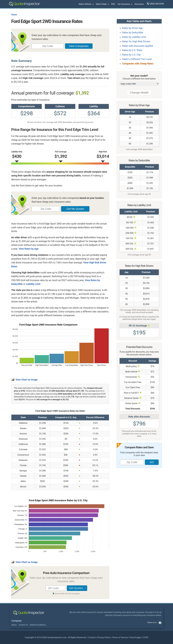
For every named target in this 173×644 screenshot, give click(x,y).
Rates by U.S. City (131, 55)
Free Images (135, 637)
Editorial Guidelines (38, 625)
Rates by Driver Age (132, 28)
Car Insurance (125, 4)
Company (17, 621)
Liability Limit (33, 284)
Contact (92, 637)
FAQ (113, 4)
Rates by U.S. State (132, 50)
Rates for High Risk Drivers (136, 41)
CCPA (146, 637)
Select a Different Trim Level (137, 59)
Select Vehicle (86, 4)
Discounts (139, 4)
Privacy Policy (104, 637)
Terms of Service (120, 637)
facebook (160, 623)
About (14, 625)
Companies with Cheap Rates (138, 64)
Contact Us (23, 625)
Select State (102, 4)
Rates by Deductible (133, 33)
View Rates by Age (29, 249)
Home (14, 15)
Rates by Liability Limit (134, 37)
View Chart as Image (27, 380)
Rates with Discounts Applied (138, 46)
